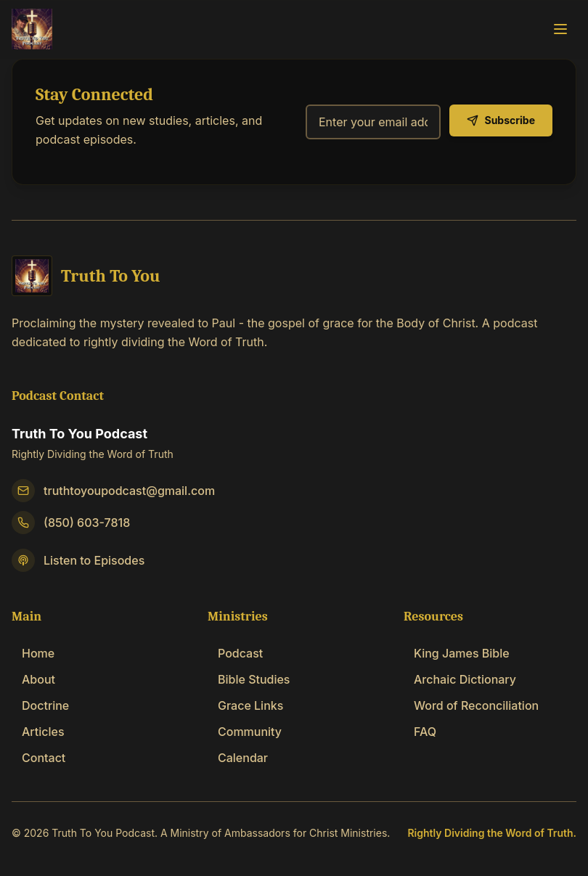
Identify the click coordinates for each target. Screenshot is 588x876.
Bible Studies (249, 679)
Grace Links (245, 705)
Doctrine (40, 705)
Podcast (235, 653)
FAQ (420, 732)
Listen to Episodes (94, 560)
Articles (38, 732)
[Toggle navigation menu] (560, 28)
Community (245, 732)
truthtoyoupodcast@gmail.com (129, 491)
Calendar (238, 758)
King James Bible (457, 653)
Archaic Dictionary (460, 679)
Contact (38, 758)
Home (33, 653)
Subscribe (501, 120)
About (33, 679)
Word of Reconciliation (471, 705)
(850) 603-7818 (87, 523)
